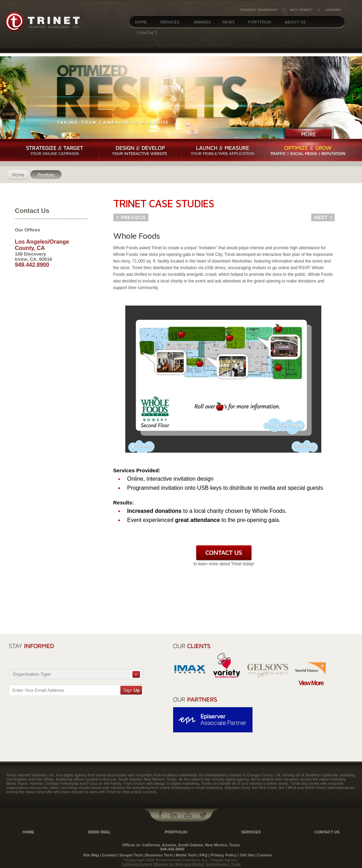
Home (141, 22)
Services (170, 22)
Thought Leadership (259, 9)
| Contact (108, 855)
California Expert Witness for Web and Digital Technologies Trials (181, 864)
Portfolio (260, 22)
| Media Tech (185, 855)
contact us (327, 832)
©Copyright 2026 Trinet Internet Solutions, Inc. (167, 860)
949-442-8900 (172, 849)
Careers (333, 9)
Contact (147, 33)
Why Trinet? (301, 9)
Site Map (91, 855)
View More (311, 683)
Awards (202, 22)
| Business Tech (158, 855)
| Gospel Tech (130, 855)
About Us (295, 22)
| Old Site (246, 855)
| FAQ (202, 855)
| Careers (264, 855)
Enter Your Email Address (38, 690)
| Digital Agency (224, 860)
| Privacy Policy (223, 855)
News (229, 22)
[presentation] (104, 654)
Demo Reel (100, 832)
